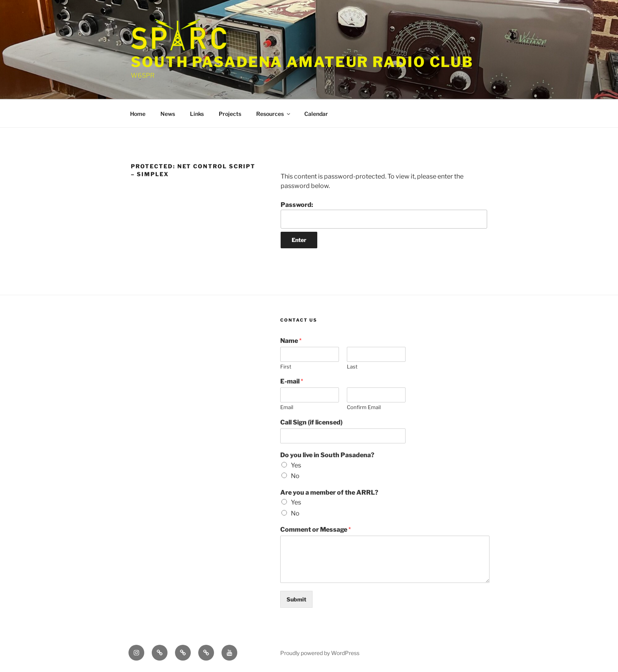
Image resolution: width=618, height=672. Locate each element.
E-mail (292, 381)
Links (197, 114)
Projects (230, 114)
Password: (384, 215)
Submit (296, 599)
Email (287, 407)
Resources (274, 114)
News (168, 114)
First (286, 367)
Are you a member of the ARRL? (329, 492)
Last (352, 367)
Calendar (316, 114)
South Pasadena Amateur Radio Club (302, 62)
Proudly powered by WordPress (320, 653)
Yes (296, 465)
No (295, 476)
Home (138, 114)
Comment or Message (316, 530)
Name (291, 341)
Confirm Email (364, 407)
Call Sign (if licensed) (311, 422)
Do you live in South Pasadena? (327, 455)
